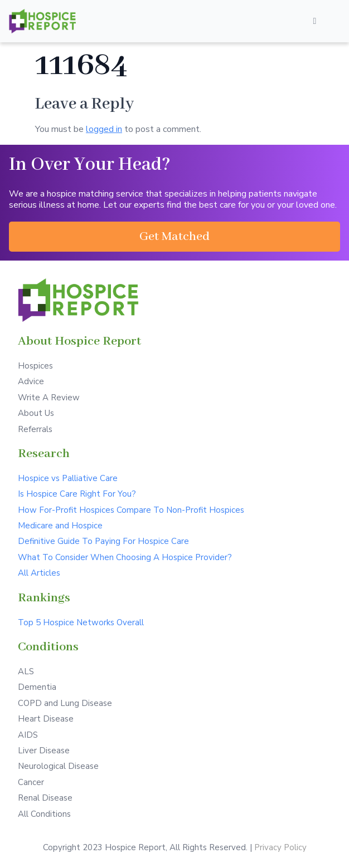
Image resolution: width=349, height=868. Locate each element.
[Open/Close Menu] (314, 21)
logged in (104, 129)
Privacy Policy (280, 847)
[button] (174, 237)
